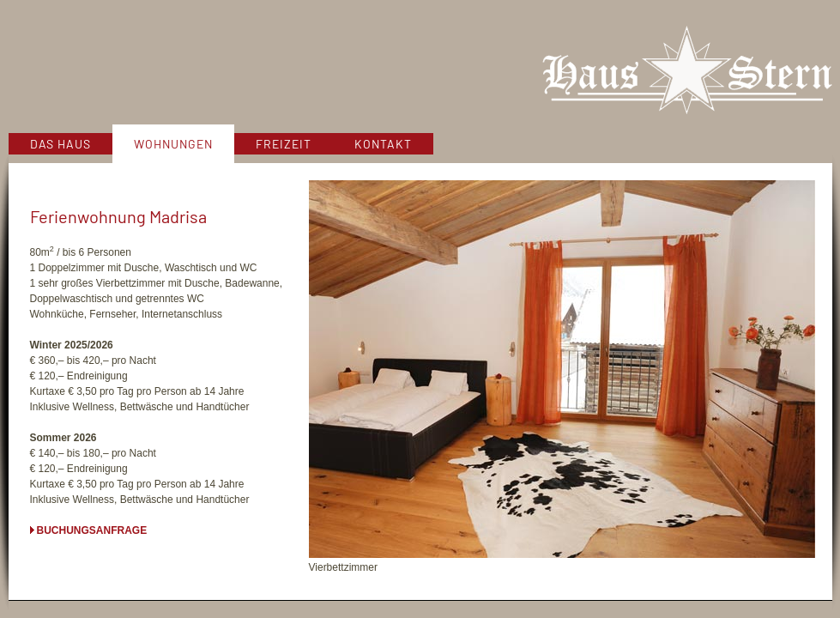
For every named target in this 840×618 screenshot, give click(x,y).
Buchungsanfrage (92, 530)
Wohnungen (173, 144)
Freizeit (284, 144)
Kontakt (383, 144)
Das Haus (60, 144)
